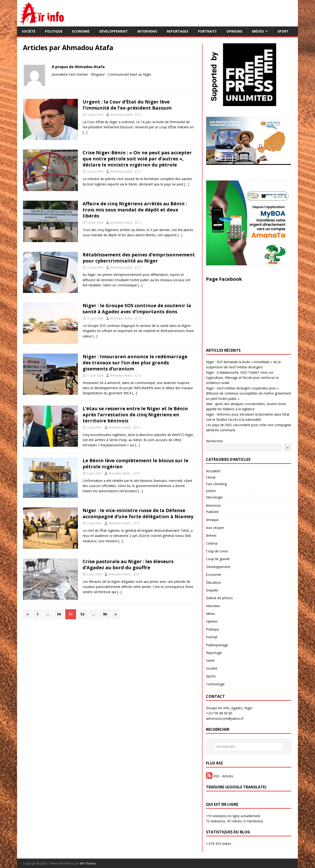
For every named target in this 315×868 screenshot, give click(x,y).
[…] (85, 132)
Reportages (178, 31)
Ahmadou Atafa (121, 115)
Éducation (213, 582)
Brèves (258, 31)
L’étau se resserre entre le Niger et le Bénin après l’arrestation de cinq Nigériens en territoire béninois (135, 415)
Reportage (214, 653)
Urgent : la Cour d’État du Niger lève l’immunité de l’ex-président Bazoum (127, 105)
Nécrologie (214, 497)
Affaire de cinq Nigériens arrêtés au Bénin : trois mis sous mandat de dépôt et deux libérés (135, 210)
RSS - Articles (220, 776)
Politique (54, 31)
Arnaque (212, 520)
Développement (114, 31)
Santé (210, 660)
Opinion (212, 621)
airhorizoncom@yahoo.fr (225, 718)
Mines (211, 614)
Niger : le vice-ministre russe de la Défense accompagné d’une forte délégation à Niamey (138, 513)
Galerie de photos (219, 598)
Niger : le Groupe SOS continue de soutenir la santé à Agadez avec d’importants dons (137, 308)
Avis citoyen (215, 528)
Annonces (213, 505)
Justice (211, 491)
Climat (211, 477)
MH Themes (88, 863)
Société (29, 31)
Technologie (215, 684)
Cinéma (212, 543)
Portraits (207, 31)
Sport (283, 31)
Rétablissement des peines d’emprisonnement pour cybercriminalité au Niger (139, 258)
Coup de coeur (217, 551)
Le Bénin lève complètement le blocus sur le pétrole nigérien (136, 464)
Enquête (212, 590)
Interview (213, 606)
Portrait (212, 637)
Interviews (147, 31)
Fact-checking (216, 484)
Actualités (213, 471)
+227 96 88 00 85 (219, 713)
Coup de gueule (218, 559)
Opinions (234, 31)
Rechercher (214, 441)
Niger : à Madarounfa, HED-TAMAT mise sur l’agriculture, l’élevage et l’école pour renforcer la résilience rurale (242, 378)
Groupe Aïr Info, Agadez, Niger (229, 708)
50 (59, 614)
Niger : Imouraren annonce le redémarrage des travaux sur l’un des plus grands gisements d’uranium (135, 363)
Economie (81, 31)
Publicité (212, 512)
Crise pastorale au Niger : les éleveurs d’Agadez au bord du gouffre (128, 564)
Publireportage (217, 645)
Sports (211, 676)
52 (82, 614)
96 (105, 614)
